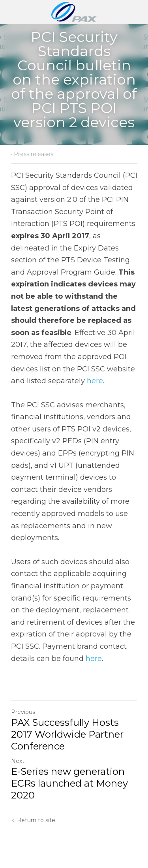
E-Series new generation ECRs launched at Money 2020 (69, 783)
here (95, 381)
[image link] (74, 11)
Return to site (33, 820)
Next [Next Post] (18, 761)
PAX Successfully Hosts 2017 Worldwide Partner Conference (67, 734)
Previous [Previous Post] (23, 712)
